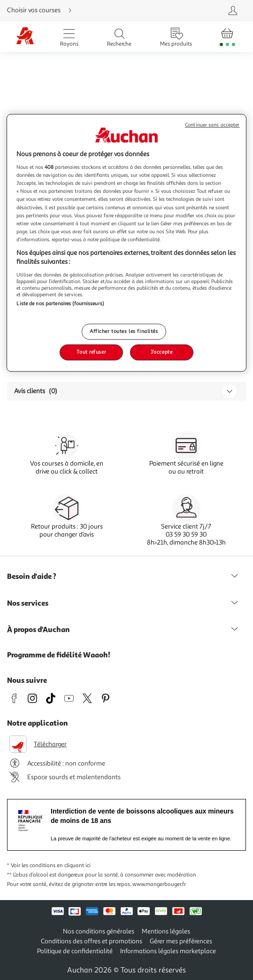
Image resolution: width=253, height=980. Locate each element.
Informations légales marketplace (168, 951)
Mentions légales (166, 931)
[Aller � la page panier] (227, 36)
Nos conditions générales (99, 931)
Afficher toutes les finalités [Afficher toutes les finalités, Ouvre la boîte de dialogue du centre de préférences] (124, 332)
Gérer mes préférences (181, 941)
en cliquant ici (74, 865)
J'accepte (161, 352)
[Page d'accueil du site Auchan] (25, 36)
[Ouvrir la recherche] (119, 36)
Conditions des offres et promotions (92, 941)
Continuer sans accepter (212, 125)
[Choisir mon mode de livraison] (87, 10)
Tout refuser (91, 352)
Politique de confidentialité (75, 951)
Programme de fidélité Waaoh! (59, 655)
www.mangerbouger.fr (159, 884)
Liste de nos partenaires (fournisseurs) (60, 303)
